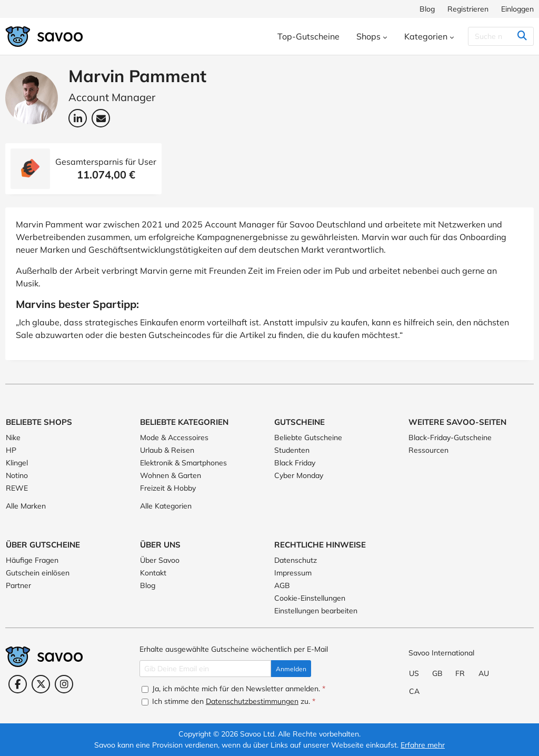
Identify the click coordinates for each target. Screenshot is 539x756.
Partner (18, 585)
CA (414, 691)
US (414, 673)
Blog (427, 9)
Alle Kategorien (166, 506)
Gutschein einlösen (38, 573)
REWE (17, 488)
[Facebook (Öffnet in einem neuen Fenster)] (18, 684)
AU (484, 673)
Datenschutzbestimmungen (252, 701)
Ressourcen (428, 450)
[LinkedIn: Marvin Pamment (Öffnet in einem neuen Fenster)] (78, 118)
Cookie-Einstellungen (310, 598)
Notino (17, 475)
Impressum (293, 573)
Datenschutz (296, 560)
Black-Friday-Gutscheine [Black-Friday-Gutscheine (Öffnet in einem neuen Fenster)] (450, 437)
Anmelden (291, 669)
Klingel (17, 463)
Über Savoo (160, 560)
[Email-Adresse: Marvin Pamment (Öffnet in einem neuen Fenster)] (101, 118)
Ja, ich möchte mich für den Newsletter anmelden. (233, 689)
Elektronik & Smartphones (183, 463)
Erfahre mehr (423, 745)
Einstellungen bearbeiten (316, 611)
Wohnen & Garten (171, 475)
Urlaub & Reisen (167, 450)
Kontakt (153, 573)
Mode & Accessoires (174, 437)
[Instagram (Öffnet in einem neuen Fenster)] (64, 684)
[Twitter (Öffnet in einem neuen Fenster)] (41, 684)
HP (11, 450)
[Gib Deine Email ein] (205, 669)
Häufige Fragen (32, 560)
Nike (13, 437)
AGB (282, 585)
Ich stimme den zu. (228, 701)
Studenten (292, 450)
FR (460, 673)
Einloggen (517, 9)
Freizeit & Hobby (168, 488)
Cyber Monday (299, 475)
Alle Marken (26, 506)
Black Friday (295, 463)
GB (437, 673)
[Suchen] (501, 36)
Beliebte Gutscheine (308, 437)
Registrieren (468, 9)
